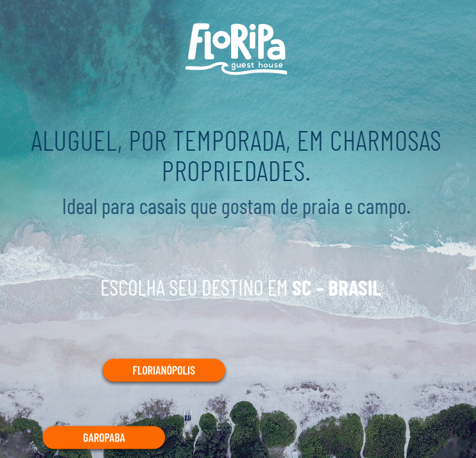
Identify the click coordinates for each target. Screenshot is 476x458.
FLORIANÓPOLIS (164, 370)
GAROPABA (104, 437)
